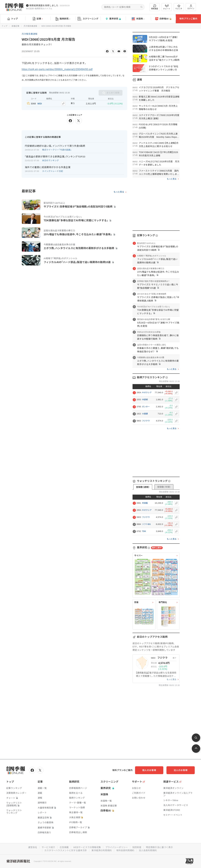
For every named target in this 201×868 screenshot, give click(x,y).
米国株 (138, 19)
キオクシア (147, 393)
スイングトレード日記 (53, 171)
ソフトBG (146, 524)
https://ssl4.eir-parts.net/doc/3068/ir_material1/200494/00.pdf (57, 69)
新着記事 (15, 26)
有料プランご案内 (188, 19)
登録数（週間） (143, 487)
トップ (13, 19)
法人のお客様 (181, 770)
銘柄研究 (63, 19)
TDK (144, 531)
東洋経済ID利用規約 (102, 850)
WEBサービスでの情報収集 (87, 847)
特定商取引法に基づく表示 (159, 847)
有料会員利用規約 (125, 850)
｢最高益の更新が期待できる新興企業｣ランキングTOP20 (55, 157)
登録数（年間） (164, 487)
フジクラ (146, 421)
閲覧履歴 (155, 7)
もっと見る (119, 192)
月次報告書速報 (30, 26)
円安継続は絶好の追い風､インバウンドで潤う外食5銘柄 (55, 146)
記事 (38, 19)
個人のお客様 (149, 770)
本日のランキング (50, 160)
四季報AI (163, 19)
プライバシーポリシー (117, 847)
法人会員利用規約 (148, 850)
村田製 (145, 503)
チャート (167, 7)
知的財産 (137, 847)
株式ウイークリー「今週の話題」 (57, 150)
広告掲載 (64, 847)
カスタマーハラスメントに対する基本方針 (66, 850)
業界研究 (113, 19)
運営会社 (33, 847)
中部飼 (145, 400)
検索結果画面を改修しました (44, 5)
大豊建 (145, 414)
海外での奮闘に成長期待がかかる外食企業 (48, 167)
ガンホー (146, 407)
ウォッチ (179, 7)
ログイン (191, 7)
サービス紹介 (48, 847)
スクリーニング (88, 19)
